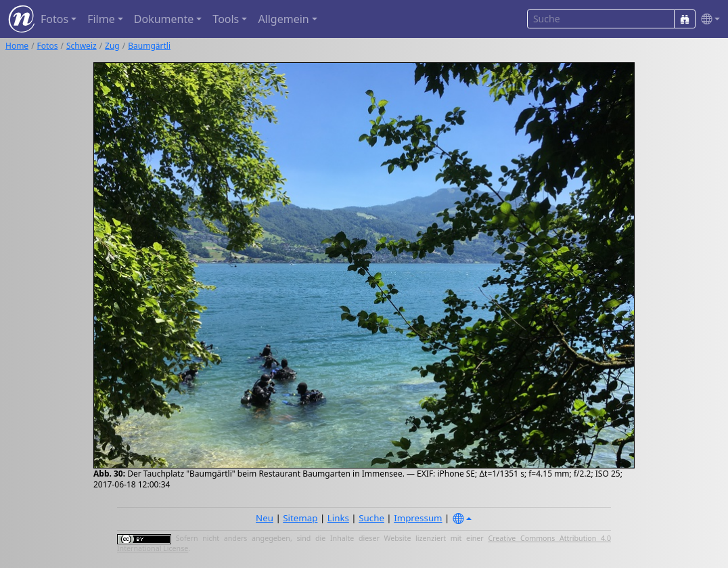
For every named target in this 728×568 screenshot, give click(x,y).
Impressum (418, 518)
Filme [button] (101, 19)
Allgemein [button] (283, 19)
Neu (265, 518)
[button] (708, 19)
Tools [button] (226, 19)
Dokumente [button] (164, 19)
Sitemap (300, 518)
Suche (371, 518)
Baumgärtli (149, 46)
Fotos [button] (54, 19)
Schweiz (82, 46)
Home (17, 46)
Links (338, 518)
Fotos (48, 46)
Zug (112, 46)
